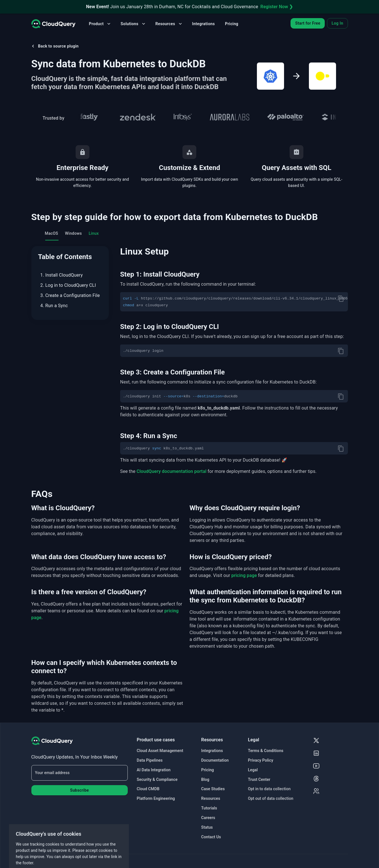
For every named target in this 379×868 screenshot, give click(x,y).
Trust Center (259, 779)
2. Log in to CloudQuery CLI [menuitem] (68, 285)
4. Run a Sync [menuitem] (54, 306)
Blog (205, 779)
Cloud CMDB (148, 789)
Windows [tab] (73, 233)
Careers (208, 818)
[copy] (341, 299)
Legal (253, 770)
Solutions (134, 24)
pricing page (244, 575)
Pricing (232, 24)
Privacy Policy (261, 760)
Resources (169, 24)
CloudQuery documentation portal (171, 471)
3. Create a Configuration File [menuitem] (70, 295)
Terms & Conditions (266, 751)
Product (100, 24)
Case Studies (213, 789)
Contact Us (211, 837)
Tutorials (209, 808)
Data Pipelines (150, 760)
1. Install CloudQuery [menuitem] (62, 275)
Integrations (203, 24)
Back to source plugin (55, 46)
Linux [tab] (94, 233)
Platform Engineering (156, 798)
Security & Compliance (157, 779)
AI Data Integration (154, 770)
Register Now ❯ (277, 7)
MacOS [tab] (52, 233)
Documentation (215, 760)
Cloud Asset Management (160, 751)
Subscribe (79, 790)
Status (207, 827)
